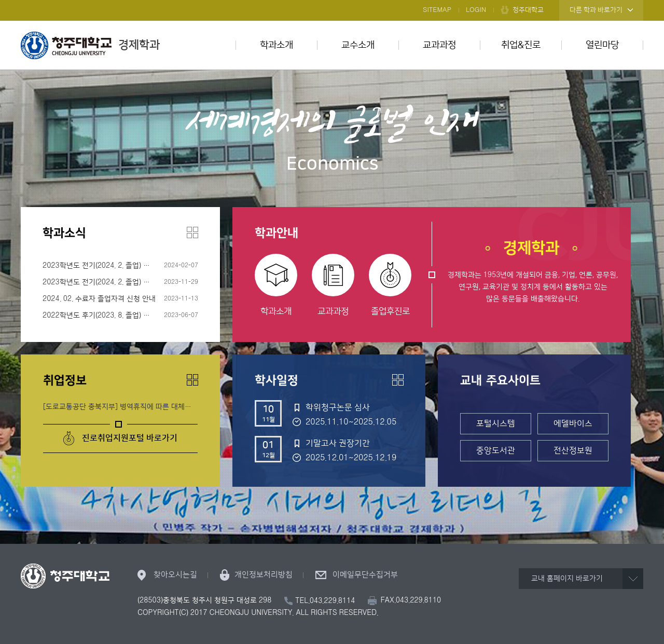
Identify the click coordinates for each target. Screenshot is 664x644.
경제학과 (90, 45)
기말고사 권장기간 (338, 443)
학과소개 (276, 45)
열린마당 (602, 45)
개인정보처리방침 (264, 575)
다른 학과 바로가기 (596, 10)
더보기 (192, 232)
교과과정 (439, 45)
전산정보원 (573, 450)
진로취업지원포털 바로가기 (130, 438)
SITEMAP (437, 10)
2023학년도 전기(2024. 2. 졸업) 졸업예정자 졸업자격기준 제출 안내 (120, 282)
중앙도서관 (496, 450)
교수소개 (358, 45)
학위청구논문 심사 (338, 407)
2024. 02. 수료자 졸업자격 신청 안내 (99, 299)
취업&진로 (521, 45)
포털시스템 (496, 423)
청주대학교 (528, 10)
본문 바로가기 (332, 1)
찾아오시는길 (175, 575)
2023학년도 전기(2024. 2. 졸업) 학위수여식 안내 (117, 266)
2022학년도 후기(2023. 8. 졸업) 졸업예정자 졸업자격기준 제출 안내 (120, 316)
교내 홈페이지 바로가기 (567, 579)
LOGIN (476, 10)
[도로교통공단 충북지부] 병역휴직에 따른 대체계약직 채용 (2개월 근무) (120, 407)
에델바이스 (573, 423)
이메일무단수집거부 (365, 575)
